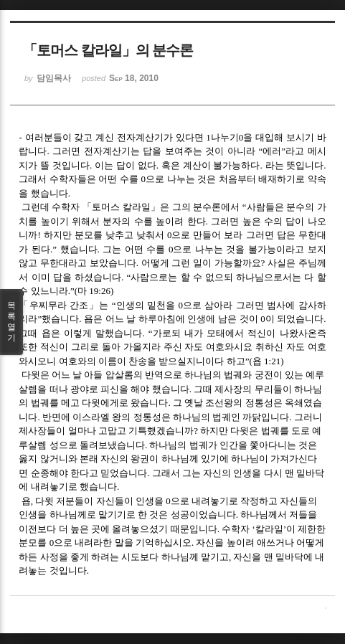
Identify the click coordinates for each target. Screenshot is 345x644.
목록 (11, 322)
